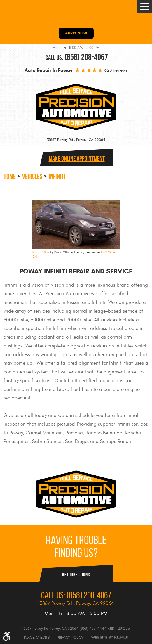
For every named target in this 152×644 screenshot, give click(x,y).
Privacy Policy (70, 638)
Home (10, 176)
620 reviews (116, 70)
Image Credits (37, 638)
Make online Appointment (77, 158)
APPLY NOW (76, 33)
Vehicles (32, 176)
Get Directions (76, 574)
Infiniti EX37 (41, 252)
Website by (109, 637)
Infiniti (57, 176)
